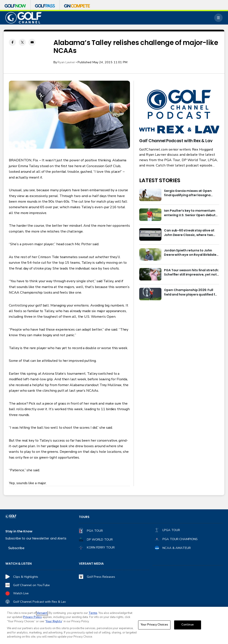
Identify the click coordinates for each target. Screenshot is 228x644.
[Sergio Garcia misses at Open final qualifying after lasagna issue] (150, 195)
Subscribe (16, 548)
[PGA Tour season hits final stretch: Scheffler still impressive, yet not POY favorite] (150, 274)
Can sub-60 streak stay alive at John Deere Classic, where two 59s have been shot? (189, 233)
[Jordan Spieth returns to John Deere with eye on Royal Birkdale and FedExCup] (150, 254)
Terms (93, 613)
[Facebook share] (12, 42)
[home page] (23, 18)
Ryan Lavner (66, 62)
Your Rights (54, 621)
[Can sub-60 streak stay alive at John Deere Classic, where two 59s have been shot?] (150, 234)
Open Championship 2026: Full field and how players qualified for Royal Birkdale (191, 292)
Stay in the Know (19, 531)
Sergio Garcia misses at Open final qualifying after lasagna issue (188, 193)
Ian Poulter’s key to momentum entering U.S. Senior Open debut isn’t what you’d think (190, 213)
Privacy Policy (32, 617)
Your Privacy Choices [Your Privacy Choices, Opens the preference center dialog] (154, 625)
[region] (114, 625)
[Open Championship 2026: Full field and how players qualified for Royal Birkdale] (150, 294)
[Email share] (32, 42)
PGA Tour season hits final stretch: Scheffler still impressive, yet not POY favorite (191, 272)
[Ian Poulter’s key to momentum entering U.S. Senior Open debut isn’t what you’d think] (150, 215)
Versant (42, 613)
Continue (188, 625)
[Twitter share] (22, 42)
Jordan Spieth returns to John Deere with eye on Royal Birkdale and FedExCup (190, 253)
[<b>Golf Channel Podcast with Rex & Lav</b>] (179, 112)
